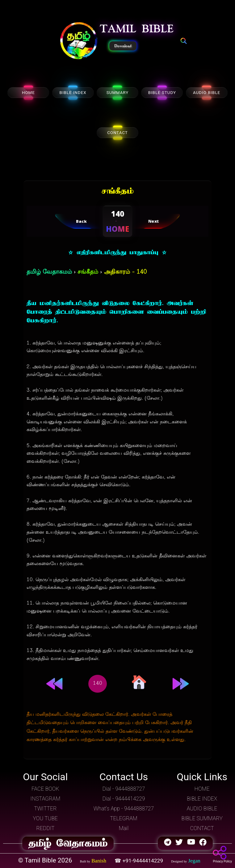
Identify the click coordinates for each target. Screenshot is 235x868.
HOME (28, 93)
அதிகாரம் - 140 (125, 272)
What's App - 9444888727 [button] (124, 809)
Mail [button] (124, 828)
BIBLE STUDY (162, 93)
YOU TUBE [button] (45, 818)
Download (123, 46)
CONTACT (117, 133)
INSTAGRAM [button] (45, 799)
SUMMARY (118, 93)
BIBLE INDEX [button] (202, 799)
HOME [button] (202, 789)
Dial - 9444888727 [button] (124, 789)
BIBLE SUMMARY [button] (202, 818)
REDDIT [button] (45, 828)
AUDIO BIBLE (207, 93)
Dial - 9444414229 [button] (124, 799)
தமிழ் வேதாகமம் (49, 272)
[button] (79, 41)
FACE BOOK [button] (45, 789)
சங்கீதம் (88, 272)
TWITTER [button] (45, 809)
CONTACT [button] (202, 828)
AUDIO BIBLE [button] (202, 809)
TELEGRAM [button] (124, 818)
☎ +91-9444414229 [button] (139, 861)
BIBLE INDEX (73, 93)
